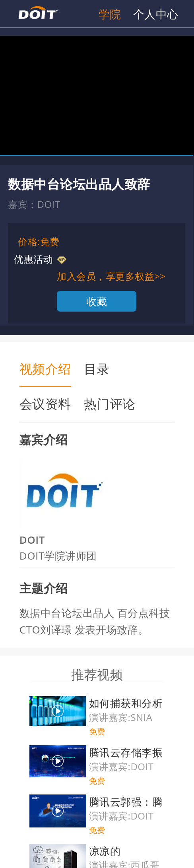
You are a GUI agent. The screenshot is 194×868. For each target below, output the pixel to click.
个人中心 (156, 14)
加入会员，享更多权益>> (111, 276)
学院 (110, 14)
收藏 (97, 301)
